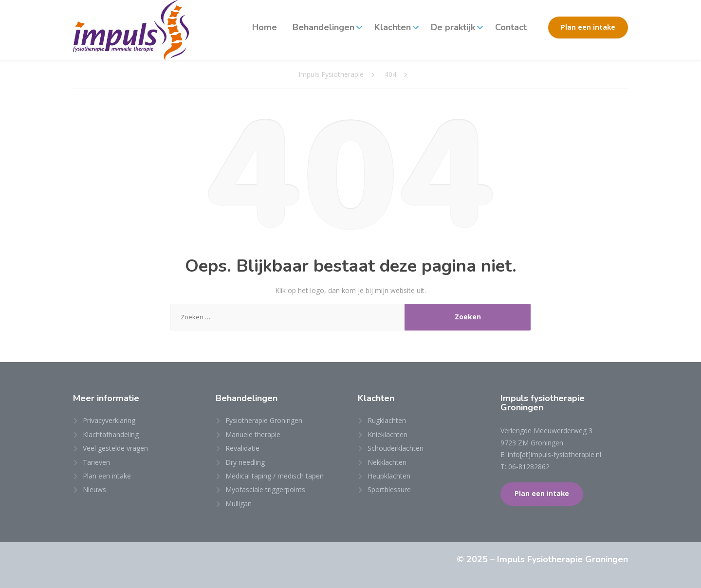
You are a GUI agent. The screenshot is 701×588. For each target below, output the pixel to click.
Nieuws (94, 489)
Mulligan (239, 504)
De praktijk (453, 27)
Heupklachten (389, 476)
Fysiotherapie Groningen (264, 420)
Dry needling (245, 462)
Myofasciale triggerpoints (265, 489)
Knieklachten (387, 434)
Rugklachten (387, 420)
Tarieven (96, 462)
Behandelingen (323, 27)
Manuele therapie (253, 434)
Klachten (393, 27)
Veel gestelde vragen (115, 448)
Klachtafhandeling (111, 434)
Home (265, 27)
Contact (511, 27)
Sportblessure (389, 489)
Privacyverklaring (109, 420)
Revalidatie (242, 448)
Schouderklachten (396, 448)
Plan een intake (588, 27)
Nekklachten (387, 462)
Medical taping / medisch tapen (275, 476)
